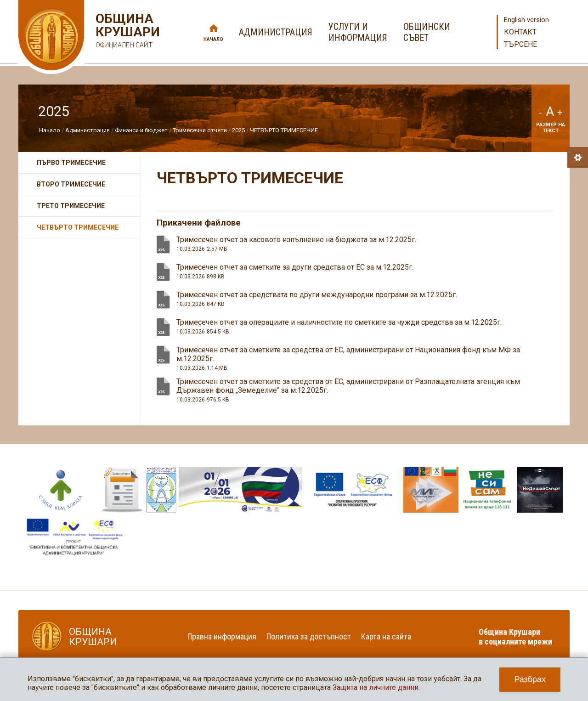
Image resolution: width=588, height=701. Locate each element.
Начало (213, 39)
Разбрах (530, 679)
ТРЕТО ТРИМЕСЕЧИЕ (71, 206)
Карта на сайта (386, 636)
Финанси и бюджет (141, 130)
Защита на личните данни (376, 687)
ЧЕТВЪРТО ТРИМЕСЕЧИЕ (284, 130)
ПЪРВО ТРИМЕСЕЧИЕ (71, 163)
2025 (238, 130)
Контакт (520, 32)
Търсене (520, 44)
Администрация (88, 130)
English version (526, 20)
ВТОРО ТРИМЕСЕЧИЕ (71, 184)
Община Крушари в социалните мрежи (515, 637)
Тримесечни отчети (200, 130)
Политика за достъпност (309, 636)
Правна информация (222, 636)
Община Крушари (127, 32)
